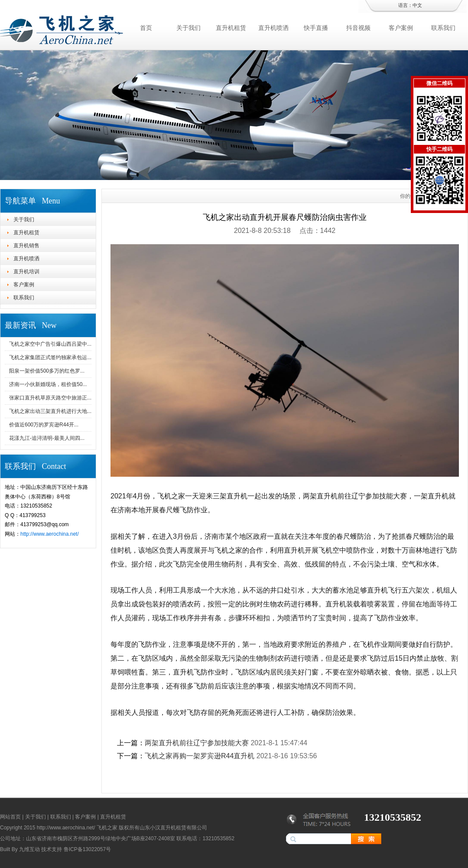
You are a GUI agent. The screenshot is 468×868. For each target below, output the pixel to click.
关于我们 (188, 28)
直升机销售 (26, 246)
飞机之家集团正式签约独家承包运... (50, 357)
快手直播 (316, 28)
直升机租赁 (231, 28)
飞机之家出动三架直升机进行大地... (50, 411)
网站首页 (10, 817)
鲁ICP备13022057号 (87, 849)
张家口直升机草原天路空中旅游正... (50, 398)
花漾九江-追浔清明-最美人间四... (47, 438)
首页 (146, 28)
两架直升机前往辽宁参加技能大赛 (197, 743)
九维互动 (29, 849)
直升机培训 (26, 272)
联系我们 (443, 28)
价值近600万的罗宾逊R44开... (44, 425)
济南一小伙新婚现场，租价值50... (48, 384)
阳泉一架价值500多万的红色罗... (47, 371)
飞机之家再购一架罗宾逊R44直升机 (200, 756)
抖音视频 (358, 28)
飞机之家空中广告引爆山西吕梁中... (50, 344)
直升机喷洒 (273, 28)
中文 (417, 5)
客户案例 (401, 28)
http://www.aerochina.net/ (50, 534)
